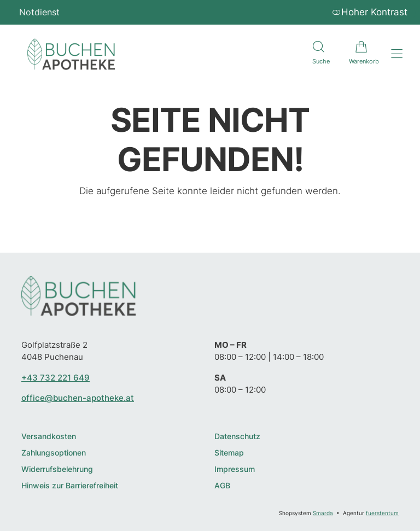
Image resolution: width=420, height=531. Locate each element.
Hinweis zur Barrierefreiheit (70, 486)
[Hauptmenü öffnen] (397, 54)
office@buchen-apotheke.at (78, 398)
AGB (222, 486)
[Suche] (318, 54)
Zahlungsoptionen (54, 453)
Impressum (235, 469)
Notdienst (39, 12)
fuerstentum (382, 513)
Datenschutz (237, 437)
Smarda (323, 513)
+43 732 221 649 (56, 378)
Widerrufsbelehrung (57, 469)
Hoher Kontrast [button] (370, 12)
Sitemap (229, 453)
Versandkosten (49, 437)
